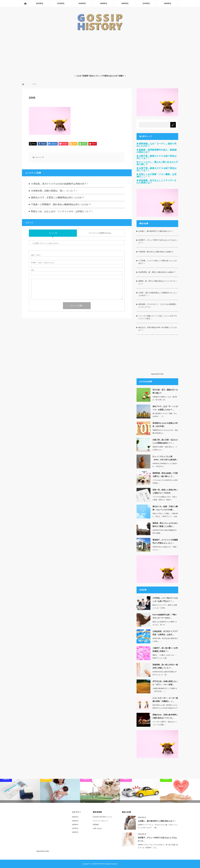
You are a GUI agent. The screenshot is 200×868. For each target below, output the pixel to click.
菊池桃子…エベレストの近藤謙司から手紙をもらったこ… (165, 541)
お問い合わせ (97, 828)
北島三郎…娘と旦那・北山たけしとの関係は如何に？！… (165, 441)
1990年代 (104, 3)
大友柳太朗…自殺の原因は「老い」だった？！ (54, 191)
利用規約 (96, 825)
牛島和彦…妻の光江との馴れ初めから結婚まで (156, 252)
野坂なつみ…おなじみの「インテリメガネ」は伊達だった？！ (62, 212)
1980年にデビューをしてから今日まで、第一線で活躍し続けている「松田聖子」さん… (158, 846)
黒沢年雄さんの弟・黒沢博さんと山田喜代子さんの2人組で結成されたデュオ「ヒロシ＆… (165, 708)
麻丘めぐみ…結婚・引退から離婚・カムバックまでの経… (165, 508)
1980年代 (125, 3)
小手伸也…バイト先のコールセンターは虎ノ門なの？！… (165, 600)
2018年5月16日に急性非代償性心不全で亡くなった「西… (165, 673)
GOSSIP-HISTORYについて (102, 817)
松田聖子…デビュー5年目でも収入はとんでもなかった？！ (158, 241)
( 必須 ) (36, 255)
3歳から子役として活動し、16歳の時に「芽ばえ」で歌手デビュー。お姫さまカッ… (165, 516)
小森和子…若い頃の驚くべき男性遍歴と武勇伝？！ (165, 650)
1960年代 (167, 3)
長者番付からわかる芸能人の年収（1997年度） (165, 425)
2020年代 (40, 3)
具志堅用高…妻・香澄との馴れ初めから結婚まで (157, 272)
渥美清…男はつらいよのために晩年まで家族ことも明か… (165, 525)
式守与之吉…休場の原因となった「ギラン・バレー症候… (165, 683)
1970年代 (146, 3)
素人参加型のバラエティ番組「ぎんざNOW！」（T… (165, 415)
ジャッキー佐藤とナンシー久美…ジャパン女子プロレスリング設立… (158, 317)
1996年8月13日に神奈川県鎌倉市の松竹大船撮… (165, 532)
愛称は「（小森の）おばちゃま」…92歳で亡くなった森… (165, 656)
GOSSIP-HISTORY (98, 864)
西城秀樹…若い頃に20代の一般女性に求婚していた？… (165, 666)
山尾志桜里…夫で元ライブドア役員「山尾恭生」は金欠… (165, 633)
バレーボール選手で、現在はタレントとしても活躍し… (165, 723)
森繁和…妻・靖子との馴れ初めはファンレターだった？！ (158, 282)
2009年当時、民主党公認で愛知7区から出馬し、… (165, 640)
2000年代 (82, 3)
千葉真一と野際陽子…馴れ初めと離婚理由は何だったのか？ (61, 205)
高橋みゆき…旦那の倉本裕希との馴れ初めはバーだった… (165, 716)
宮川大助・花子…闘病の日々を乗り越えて (165, 391)
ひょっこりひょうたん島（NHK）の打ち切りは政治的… (165, 458)
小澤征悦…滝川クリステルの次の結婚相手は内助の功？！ (60, 184)
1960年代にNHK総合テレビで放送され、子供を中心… (165, 465)
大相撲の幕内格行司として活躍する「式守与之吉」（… (165, 690)
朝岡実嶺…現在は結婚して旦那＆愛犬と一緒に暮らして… (165, 475)
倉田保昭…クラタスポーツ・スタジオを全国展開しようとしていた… (158, 306)
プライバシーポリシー (100, 821)
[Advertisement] (100, 52)
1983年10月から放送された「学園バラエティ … (165, 548)
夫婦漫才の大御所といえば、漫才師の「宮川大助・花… (165, 398)
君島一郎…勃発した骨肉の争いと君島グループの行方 (165, 491)
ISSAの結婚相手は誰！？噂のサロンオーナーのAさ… (165, 616)
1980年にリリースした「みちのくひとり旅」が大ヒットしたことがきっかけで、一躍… (158, 826)
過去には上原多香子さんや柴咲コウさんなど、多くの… (165, 623)
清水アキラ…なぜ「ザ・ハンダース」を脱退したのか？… (165, 408)
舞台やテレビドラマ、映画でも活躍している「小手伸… (165, 606)
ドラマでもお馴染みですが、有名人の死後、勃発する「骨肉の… (165, 498)
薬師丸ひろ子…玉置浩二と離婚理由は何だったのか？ (58, 198)
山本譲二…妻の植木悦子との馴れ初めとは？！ (156, 231)
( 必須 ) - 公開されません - (43, 263)
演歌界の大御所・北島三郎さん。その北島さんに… (165, 448)
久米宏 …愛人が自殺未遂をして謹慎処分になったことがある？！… (158, 294)
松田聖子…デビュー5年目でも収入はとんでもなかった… (157, 839)
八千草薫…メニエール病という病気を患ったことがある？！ (158, 262)
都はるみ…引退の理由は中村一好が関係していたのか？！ (158, 329)
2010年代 (61, 3)
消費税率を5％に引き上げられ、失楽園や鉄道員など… (165, 432)
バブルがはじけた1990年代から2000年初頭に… (165, 482)
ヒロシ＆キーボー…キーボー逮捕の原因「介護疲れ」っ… (165, 700)
